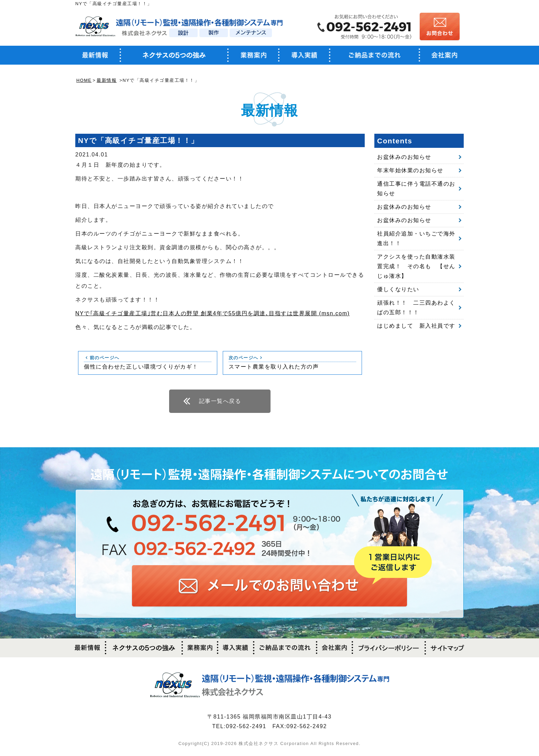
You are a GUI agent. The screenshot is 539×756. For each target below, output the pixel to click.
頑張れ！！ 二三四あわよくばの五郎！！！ (416, 308)
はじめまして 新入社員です (416, 326)
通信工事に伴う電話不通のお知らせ (416, 189)
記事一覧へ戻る (220, 401)
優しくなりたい (398, 289)
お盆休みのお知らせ (404, 157)
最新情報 (107, 80)
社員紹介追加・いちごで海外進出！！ (416, 238)
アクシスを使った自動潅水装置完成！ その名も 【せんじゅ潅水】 (416, 266)
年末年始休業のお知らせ (410, 170)
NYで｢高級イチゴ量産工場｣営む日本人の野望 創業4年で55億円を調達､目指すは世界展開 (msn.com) (212, 313)
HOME (84, 80)
